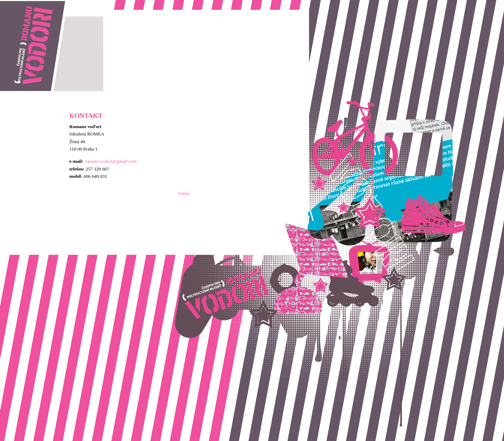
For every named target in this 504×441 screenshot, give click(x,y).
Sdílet (184, 193)
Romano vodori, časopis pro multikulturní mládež (47, 4)
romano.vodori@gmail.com (111, 161)
